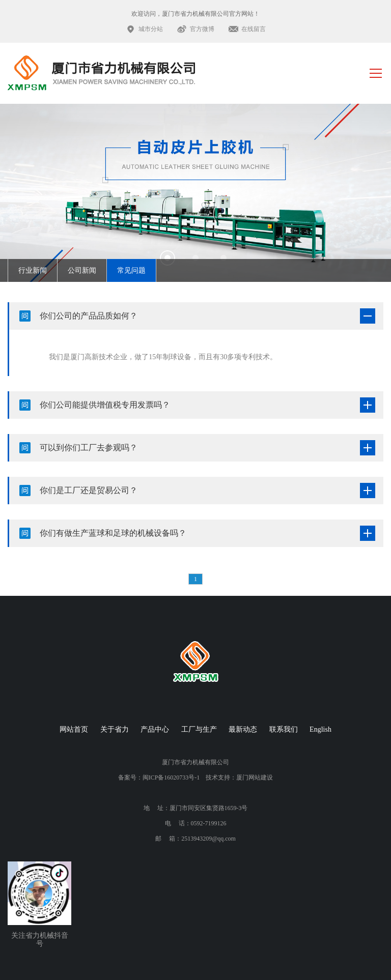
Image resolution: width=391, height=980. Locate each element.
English (320, 729)
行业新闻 (33, 270)
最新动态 (243, 729)
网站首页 (74, 729)
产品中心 (155, 729)
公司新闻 (82, 270)
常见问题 (131, 270)
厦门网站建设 (255, 777)
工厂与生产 (199, 729)
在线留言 (254, 29)
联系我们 (284, 729)
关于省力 (115, 729)
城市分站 (151, 29)
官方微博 (202, 29)
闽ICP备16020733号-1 (171, 777)
